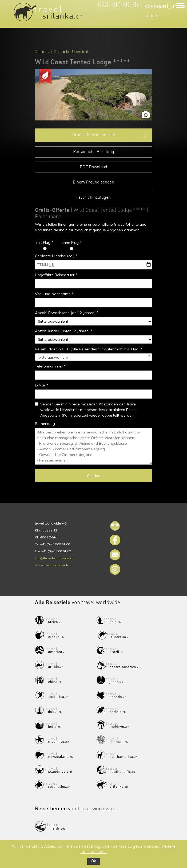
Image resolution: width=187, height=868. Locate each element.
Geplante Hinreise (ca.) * (56, 256)
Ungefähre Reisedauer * (56, 275)
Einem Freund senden (93, 182)
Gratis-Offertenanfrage (110, 135)
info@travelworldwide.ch (54, 558)
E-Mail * (42, 385)
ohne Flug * (71, 243)
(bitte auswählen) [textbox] (53, 357)
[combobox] (94, 357)
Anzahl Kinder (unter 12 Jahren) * (64, 331)
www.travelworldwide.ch (54, 565)
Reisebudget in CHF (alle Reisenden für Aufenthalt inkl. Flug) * (89, 349)
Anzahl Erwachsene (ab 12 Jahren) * (67, 313)
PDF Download (93, 167)
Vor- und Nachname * (54, 294)
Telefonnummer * (50, 366)
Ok (94, 861)
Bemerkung (45, 424)
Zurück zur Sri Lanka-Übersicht (61, 52)
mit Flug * (45, 243)
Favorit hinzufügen (93, 198)
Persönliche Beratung (94, 152)
